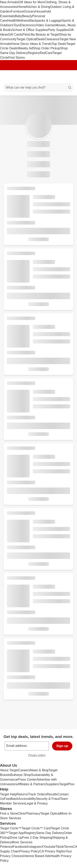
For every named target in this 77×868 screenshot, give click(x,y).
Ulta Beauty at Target (44, 34)
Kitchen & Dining (38, 7)
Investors (11, 784)
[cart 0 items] (68, 77)
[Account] (58, 77)
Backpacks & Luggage (46, 21)
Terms (68, 847)
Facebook (20, 847)
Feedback (11, 799)
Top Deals (59, 44)
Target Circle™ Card (36, 828)
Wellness (23, 21)
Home (22, 7)
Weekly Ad (25, 48)
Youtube (49, 847)
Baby (18, 16)
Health (12, 21)
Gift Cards (15, 34)
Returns (22, 794)
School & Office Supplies (30, 30)
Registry (34, 53)
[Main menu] (9, 77)
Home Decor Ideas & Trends (31, 44)
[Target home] (38, 77)
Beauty (27, 16)
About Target (9, 770)
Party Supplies (58, 30)
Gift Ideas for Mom (31, 2)
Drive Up (16, 838)
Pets (26, 34)
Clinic (22, 813)
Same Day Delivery (50, 833)
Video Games (46, 25)
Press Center (27, 780)
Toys (17, 25)
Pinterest (6, 847)
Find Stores (17, 58)
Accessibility (27, 799)
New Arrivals (9, 2)
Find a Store (9, 813)
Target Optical (26, 39)
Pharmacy (33, 813)
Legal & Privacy (36, 803)
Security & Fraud (48, 799)
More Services (22, 842)
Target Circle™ (11, 828)
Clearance (52, 39)
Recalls (52, 794)
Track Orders (37, 794)
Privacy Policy (29, 851)
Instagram (34, 847)
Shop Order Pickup (47, 48)
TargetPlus (67, 784)
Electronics (28, 25)
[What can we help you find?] (38, 88)
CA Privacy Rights (52, 851)
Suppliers (52, 784)
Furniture (17, 11)
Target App (17, 833)
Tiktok (60, 847)
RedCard (46, 53)
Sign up (62, 746)
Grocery (29, 11)
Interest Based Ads (37, 856)
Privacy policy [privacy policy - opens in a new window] (38, 756)
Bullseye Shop (21, 775)
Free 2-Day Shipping (37, 838)
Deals (41, 39)
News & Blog (39, 770)
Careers (24, 770)
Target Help (8, 794)
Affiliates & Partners (31, 784)
